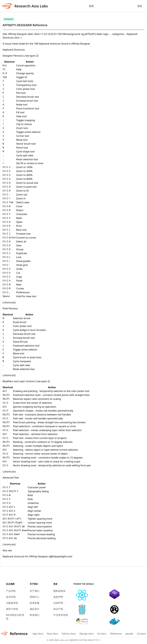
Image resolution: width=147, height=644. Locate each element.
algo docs (38, 634)
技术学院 (11, 597)
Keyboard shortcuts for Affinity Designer (25, 556)
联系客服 (35, 603)
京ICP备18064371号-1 (89, 640)
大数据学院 (12, 603)
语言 (140, 6)
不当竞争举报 (61, 615)
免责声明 (58, 597)
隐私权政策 (59, 591)
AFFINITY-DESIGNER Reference (25, 25)
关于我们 (35, 591)
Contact (141, 634)
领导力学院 (12, 609)
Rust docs (53, 634)
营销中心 (35, 597)
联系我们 (35, 615)
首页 (91, 6)
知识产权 (58, 609)
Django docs (87, 634)
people (129, 634)
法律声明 (58, 603)
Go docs (102, 634)
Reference (116, 634)
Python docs (69, 634)
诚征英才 (35, 609)
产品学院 (11, 591)
